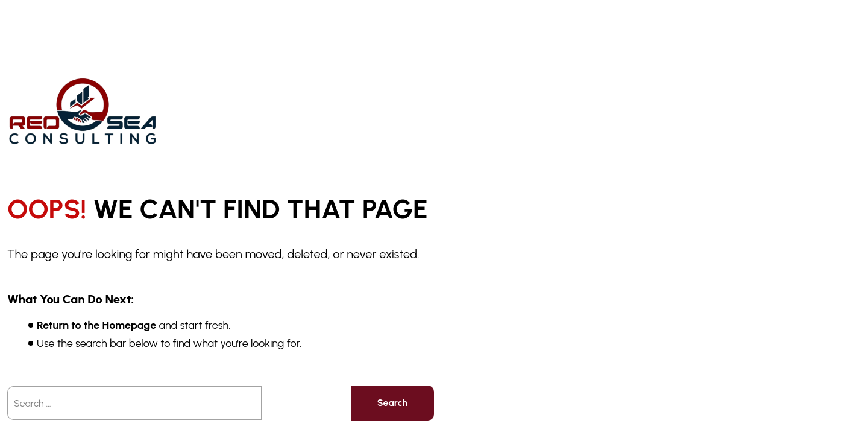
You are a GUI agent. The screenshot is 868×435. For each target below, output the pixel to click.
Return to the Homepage (96, 325)
